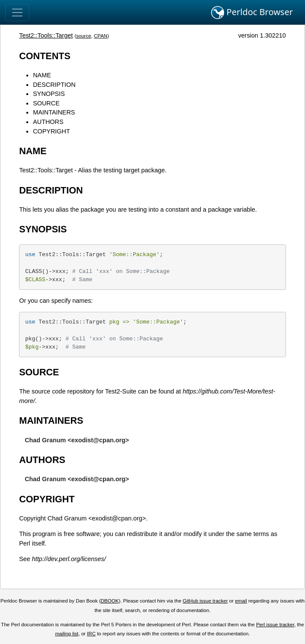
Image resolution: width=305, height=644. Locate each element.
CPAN (101, 36)
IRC (91, 634)
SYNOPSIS (49, 94)
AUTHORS (48, 122)
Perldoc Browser (252, 13)
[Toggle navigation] (17, 13)
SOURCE (46, 103)
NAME (42, 75)
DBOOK (110, 601)
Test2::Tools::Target (46, 35)
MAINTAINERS (54, 112)
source (84, 36)
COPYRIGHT (51, 131)
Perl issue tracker (275, 625)
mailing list (67, 634)
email (241, 601)
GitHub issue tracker (205, 601)
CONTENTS (45, 56)
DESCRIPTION (54, 85)
